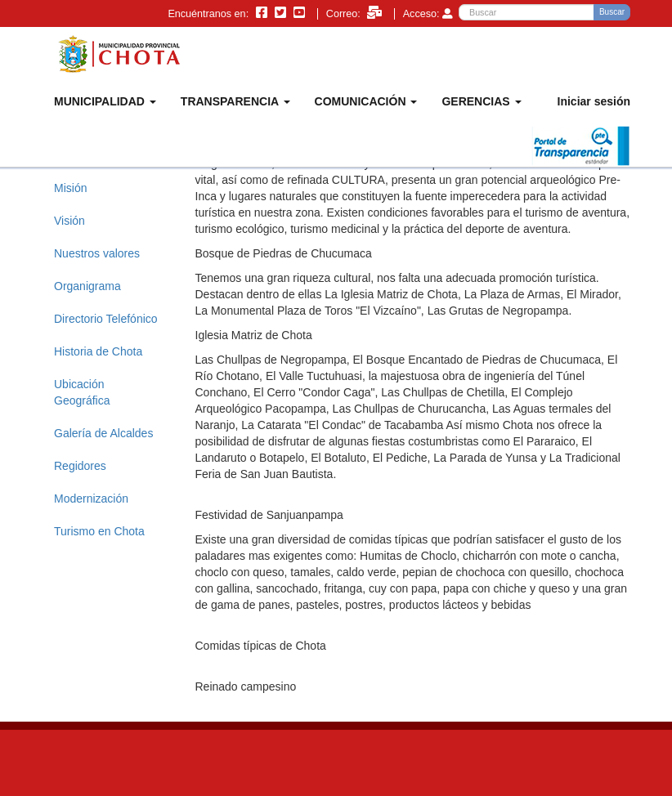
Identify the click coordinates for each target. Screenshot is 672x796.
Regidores (80, 466)
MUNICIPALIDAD (105, 101)
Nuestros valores (97, 253)
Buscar (612, 12)
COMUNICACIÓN (366, 101)
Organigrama (87, 286)
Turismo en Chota (99, 531)
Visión (69, 221)
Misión (70, 188)
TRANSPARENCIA (235, 101)
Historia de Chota (98, 351)
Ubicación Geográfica (82, 392)
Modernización (91, 499)
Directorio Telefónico (106, 319)
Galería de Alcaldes (103, 433)
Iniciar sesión (594, 101)
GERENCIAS (481, 101)
